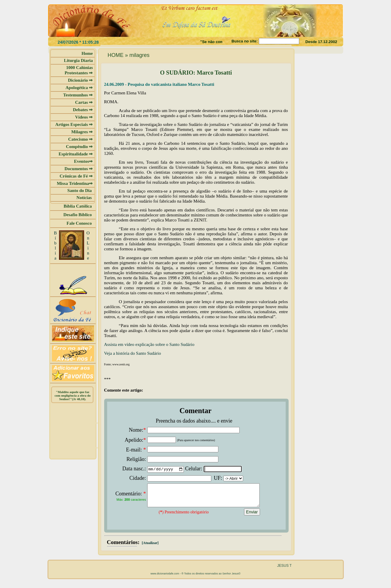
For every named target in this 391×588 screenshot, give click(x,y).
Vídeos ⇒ (84, 117)
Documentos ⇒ (79, 169)
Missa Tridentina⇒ (75, 183)
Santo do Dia (80, 190)
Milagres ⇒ (82, 132)
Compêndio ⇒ (80, 147)
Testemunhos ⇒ (78, 95)
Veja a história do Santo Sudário (133, 353)
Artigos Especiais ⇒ (74, 124)
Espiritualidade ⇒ (76, 154)
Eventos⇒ (84, 161)
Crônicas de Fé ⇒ (76, 176)
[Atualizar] (150, 547)
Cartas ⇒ (84, 102)
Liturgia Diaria (78, 60)
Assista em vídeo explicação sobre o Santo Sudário (149, 344)
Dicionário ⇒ (80, 80)
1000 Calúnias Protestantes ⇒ (79, 70)
